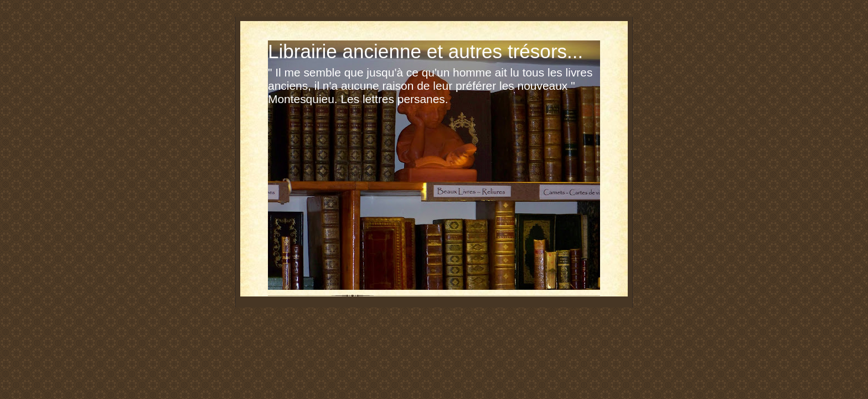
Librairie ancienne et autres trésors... (425, 51)
